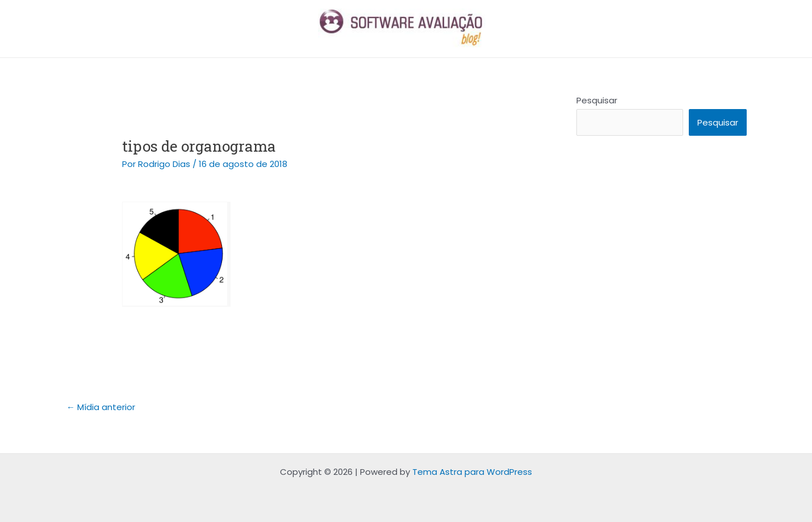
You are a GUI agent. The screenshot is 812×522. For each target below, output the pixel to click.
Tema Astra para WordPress (472, 472)
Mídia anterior (101, 407)
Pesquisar (597, 100)
